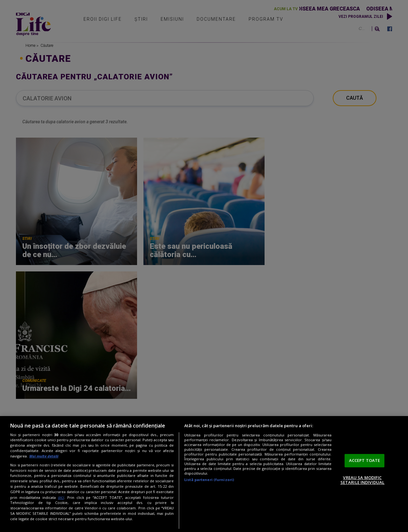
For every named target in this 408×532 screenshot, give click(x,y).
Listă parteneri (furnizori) (209, 480)
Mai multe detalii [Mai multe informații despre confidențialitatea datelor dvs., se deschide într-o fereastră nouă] (44, 456)
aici (61, 497)
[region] (204, 474)
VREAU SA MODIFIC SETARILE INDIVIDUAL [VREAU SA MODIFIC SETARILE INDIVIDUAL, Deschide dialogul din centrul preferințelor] (362, 480)
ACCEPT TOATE (365, 460)
